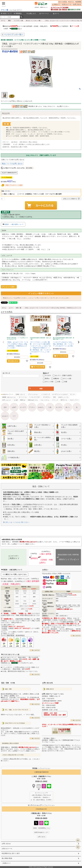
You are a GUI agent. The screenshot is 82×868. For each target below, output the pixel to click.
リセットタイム (45, 400)
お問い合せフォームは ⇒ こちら (53, 694)
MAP (59, 701)
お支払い (45, 570)
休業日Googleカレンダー (41, 832)
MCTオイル (64, 400)
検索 (22, 17)
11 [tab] (49, 481)
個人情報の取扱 (7, 858)
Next (79, 473)
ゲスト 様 (4, 10)
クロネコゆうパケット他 (10, 654)
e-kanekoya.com (41, 809)
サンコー (73, 394)
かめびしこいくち (63, 397)
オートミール (23, 397)
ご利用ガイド (57, 4)
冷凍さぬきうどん (33, 400)
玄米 (54, 397)
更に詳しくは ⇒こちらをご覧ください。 (17, 522)
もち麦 (16, 400)
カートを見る (63, 2)
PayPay (45, 601)
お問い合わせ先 (48, 683)
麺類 (9, 21)
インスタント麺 (18, 21)
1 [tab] (34, 481)
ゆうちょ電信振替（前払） (47, 604)
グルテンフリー (74, 400)
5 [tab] (40, 481)
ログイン (19, 10)
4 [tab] (38, 481)
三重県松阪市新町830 (41, 772)
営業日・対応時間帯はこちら (42, 828)
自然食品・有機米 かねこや (51, 696)
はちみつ (5, 416)
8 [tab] (44, 481)
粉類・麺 (18, 308)
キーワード (6, 373)
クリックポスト (7, 667)
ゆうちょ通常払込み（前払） (48, 607)
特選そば (23, 400)
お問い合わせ (77, 4)
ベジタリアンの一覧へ (14, 35)
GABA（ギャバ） (21, 394)
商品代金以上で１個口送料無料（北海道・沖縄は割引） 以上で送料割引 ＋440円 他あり (41, 27)
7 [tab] (43, 481)
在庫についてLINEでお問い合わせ (13, 160)
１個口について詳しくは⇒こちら (15, 574)
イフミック (55, 400)
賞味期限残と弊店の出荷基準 (10, 743)
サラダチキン (47, 397)
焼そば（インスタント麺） (34, 21)
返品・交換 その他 (8, 683)
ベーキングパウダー (35, 397)
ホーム (3, 21)
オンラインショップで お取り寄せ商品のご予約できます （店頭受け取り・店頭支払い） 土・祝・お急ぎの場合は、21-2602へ (41, 796)
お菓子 (14, 407)
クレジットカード (47, 599)
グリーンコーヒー (33, 394)
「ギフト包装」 (30, 715)
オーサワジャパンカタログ (60, 394)
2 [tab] (35, 481)
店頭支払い (45, 616)
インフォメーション (41, 805)
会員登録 (79, 2)
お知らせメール (67, 4)
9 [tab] (46, 481)
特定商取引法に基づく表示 (11, 853)
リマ (14, 416)
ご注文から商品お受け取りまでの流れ (13, 755)
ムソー (11, 308)
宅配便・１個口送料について (12, 570)
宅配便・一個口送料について (14, 224)
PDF (62, 731)
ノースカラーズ (45, 394)
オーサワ (23, 407)
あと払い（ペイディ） (49, 614)
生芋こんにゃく (7, 400)
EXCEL (69, 731)
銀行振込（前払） (45, 611)
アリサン (32, 407)
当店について (6, 13)
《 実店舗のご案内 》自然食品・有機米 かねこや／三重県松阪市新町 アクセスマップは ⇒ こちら (61, 740)
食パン (68, 407)
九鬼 (50, 407)
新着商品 (18, 13)
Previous (3, 473)
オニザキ (59, 407)
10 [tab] (47, 481)
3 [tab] (37, 481)
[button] (3, 342)
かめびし (41, 407)
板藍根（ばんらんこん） (9, 397)
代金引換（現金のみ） (49, 595)
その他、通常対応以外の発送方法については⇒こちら (20, 671)
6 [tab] (41, 481)
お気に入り (31, 13)
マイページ (44, 13)
